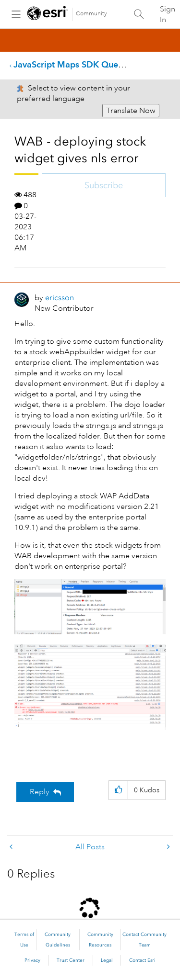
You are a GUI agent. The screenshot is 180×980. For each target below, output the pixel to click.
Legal (107, 960)
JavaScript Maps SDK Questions (77, 64)
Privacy (32, 960)
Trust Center (71, 960)
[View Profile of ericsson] (60, 298)
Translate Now (131, 111)
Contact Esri (142, 960)
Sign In (168, 14)
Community (91, 14)
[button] (90, 607)
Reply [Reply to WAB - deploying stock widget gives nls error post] (40, 792)
